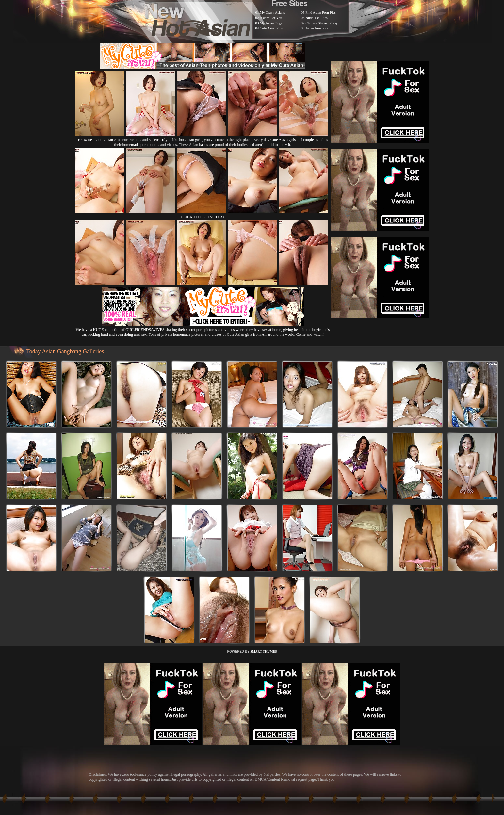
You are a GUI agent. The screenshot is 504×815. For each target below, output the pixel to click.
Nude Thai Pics (317, 18)
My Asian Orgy (271, 23)
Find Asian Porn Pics (321, 12)
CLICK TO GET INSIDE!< (203, 217)
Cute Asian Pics (271, 28)
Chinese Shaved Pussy (322, 23)
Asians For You (271, 18)
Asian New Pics (317, 28)
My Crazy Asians (272, 12)
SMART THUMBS (263, 652)
